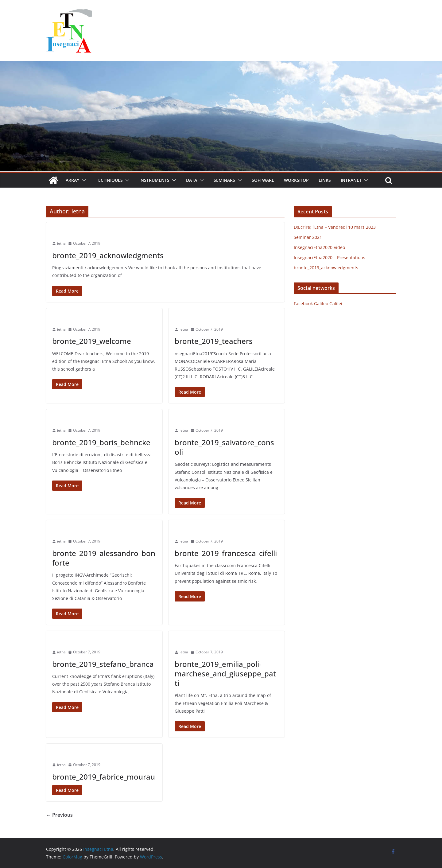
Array (72, 180)
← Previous (59, 815)
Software (263, 180)
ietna (61, 243)
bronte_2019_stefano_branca (103, 664)
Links (325, 180)
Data (192, 180)
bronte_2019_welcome (92, 341)
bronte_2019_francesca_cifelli (226, 553)
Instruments (154, 180)
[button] (83, 180)
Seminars (224, 180)
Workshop (296, 180)
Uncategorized (67, 232)
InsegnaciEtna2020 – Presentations (330, 257)
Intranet (351, 180)
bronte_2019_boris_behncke (101, 442)
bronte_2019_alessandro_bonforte (104, 558)
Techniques (109, 180)
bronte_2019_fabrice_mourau (104, 777)
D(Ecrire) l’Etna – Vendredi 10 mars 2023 (335, 227)
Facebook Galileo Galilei (318, 304)
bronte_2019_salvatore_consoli (224, 447)
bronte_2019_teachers (214, 341)
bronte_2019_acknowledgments (108, 255)
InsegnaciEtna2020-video (319, 247)
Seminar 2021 (308, 237)
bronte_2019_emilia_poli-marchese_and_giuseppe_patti (225, 673)
